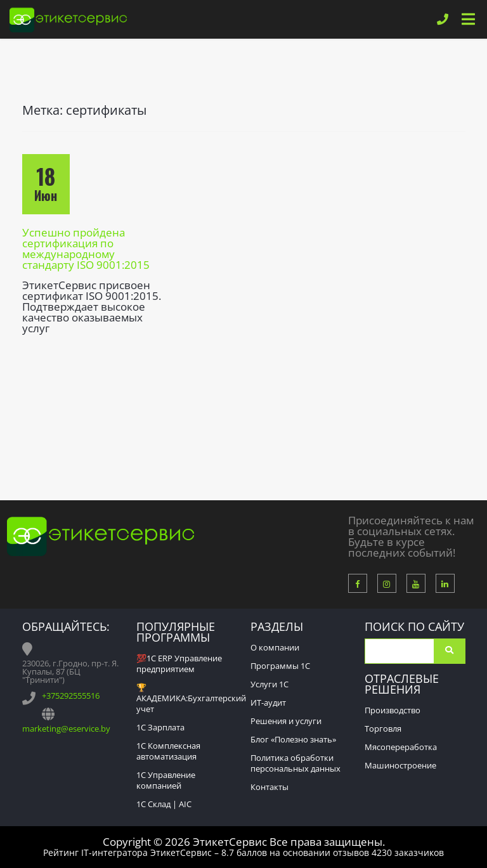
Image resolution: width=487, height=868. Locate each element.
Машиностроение (400, 765)
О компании (275, 647)
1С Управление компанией (166, 780)
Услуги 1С (269, 684)
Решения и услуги (286, 721)
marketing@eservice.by (66, 729)
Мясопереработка (401, 747)
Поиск (450, 651)
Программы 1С (280, 666)
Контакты (269, 787)
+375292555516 (71, 696)
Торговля (383, 729)
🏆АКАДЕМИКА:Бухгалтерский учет (191, 698)
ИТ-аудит (268, 703)
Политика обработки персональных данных (295, 763)
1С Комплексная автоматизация (168, 751)
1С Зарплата (160, 727)
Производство (393, 710)
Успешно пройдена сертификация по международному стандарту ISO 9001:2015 (86, 249)
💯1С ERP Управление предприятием (179, 664)
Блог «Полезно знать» (293, 739)
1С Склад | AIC (164, 804)
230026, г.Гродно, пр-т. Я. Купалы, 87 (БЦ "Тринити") (70, 671)
